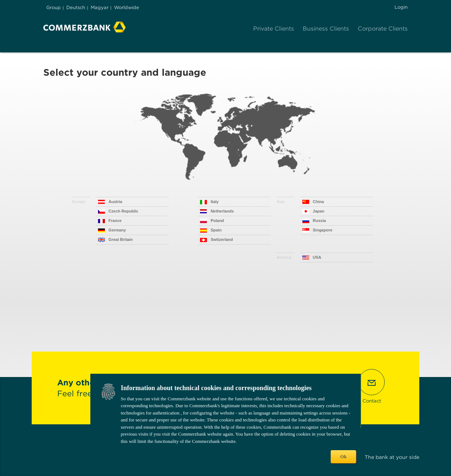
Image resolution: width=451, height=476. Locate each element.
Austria (115, 202)
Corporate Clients (383, 29)
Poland (217, 221)
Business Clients (326, 29)
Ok (343, 457)
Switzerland (222, 239)
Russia (319, 221)
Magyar (100, 7)
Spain (216, 230)
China (319, 202)
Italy (215, 202)
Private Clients (274, 29)
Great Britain (121, 239)
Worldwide (127, 7)
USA (317, 257)
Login (401, 7)
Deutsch (76, 7)
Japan (319, 211)
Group (54, 7)
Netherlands (222, 211)
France (115, 221)
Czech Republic (123, 211)
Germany (117, 230)
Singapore (323, 230)
